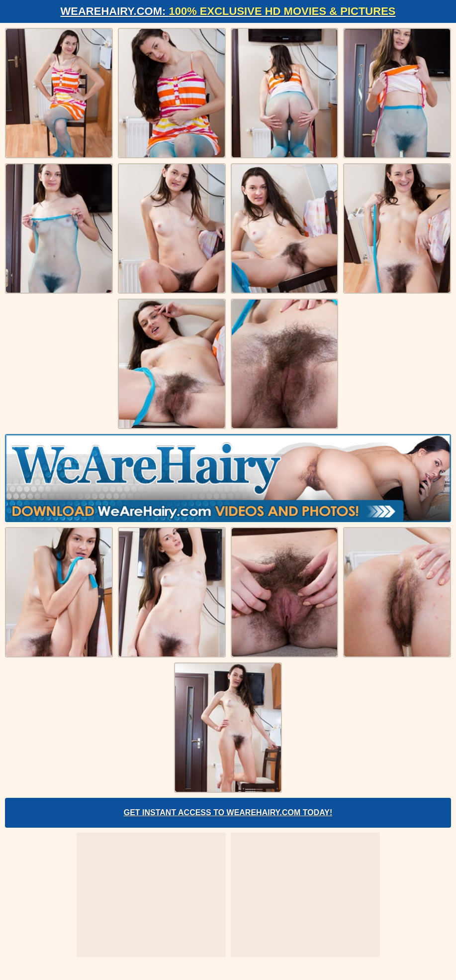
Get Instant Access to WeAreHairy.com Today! (228, 813)
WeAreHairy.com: (228, 11)
